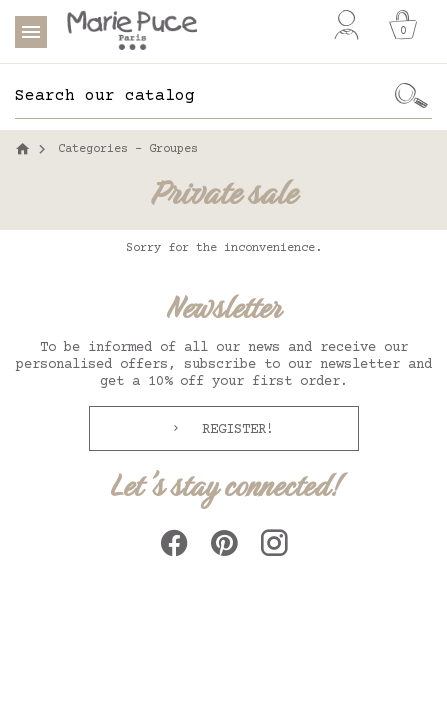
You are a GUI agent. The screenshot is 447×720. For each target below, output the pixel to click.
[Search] (203, 96)
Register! (234, 430)
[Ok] (411, 96)
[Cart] (403, 25)
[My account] (346, 25)
